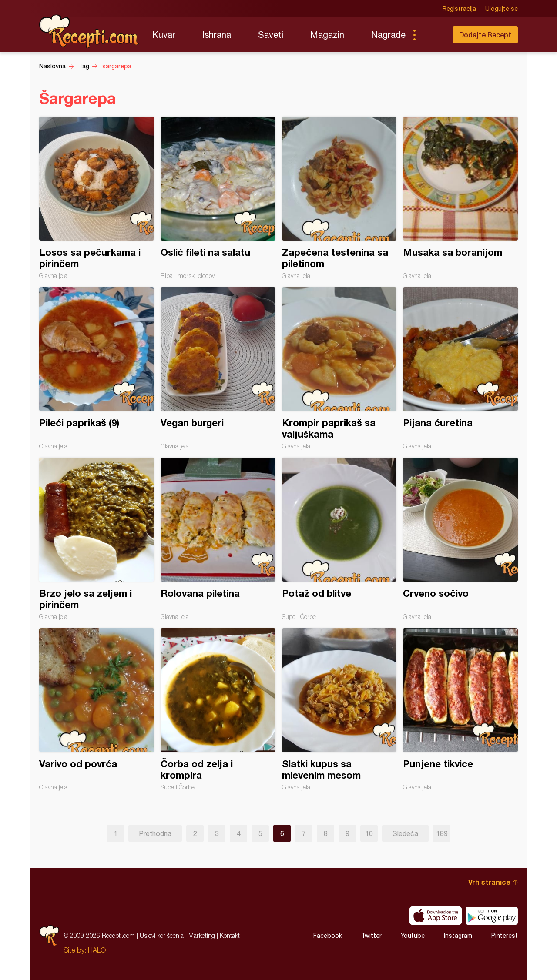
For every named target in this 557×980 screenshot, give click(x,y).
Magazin (327, 35)
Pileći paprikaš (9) (97, 368)
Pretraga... (432, 35)
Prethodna (155, 833)
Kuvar (164, 35)
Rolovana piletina (218, 539)
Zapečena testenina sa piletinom (339, 198)
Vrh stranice (489, 882)
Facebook (328, 936)
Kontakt (230, 935)
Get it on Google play (492, 916)
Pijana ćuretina (460, 368)
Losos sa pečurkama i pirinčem (97, 198)
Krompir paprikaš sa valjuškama (339, 368)
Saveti (271, 35)
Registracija (459, 9)
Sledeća (405, 833)
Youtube (413, 936)
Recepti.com (89, 31)
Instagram (458, 936)
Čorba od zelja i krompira (218, 709)
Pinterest (505, 936)
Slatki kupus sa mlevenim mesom (339, 709)
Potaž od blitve (339, 539)
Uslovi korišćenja (162, 935)
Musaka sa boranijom (460, 198)
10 (369, 833)
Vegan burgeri (218, 368)
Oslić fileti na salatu (218, 198)
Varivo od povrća (97, 709)
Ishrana (217, 35)
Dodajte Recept (485, 35)
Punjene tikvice (460, 709)
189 (442, 833)
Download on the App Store (436, 916)
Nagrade (388, 35)
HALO (97, 950)
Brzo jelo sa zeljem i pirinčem (97, 539)
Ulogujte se (502, 9)
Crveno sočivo (460, 539)
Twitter (371, 936)
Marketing (202, 935)
